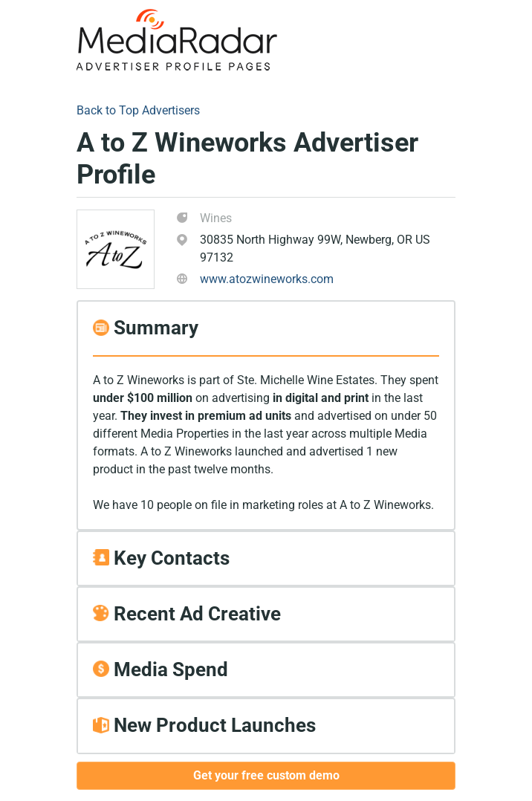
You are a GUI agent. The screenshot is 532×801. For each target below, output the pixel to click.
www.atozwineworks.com (267, 279)
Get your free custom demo (266, 775)
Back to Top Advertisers (138, 110)
